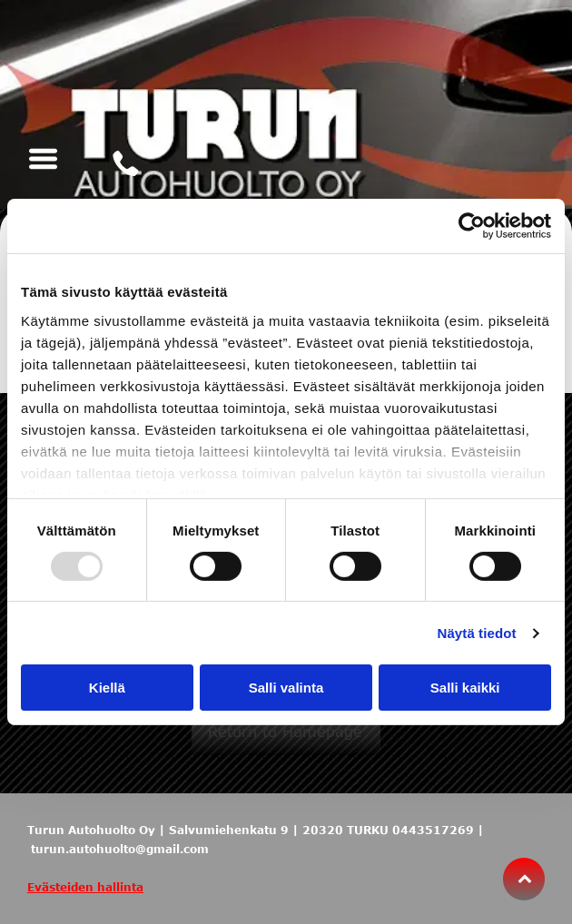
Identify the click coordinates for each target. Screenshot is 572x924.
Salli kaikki (465, 688)
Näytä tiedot (477, 633)
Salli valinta (286, 688)
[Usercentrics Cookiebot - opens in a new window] (472, 226)
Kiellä (107, 688)
